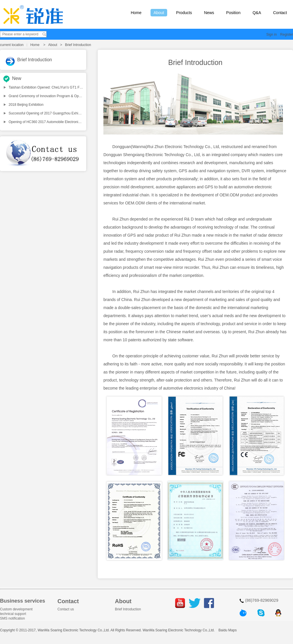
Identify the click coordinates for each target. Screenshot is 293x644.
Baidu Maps (228, 630)
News (209, 13)
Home (136, 13)
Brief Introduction (35, 60)
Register (287, 34)
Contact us (66, 609)
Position (233, 13)
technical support (13, 614)
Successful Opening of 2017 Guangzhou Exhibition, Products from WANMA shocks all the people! (83, 113)
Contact (280, 13)
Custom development (16, 609)
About (159, 13)
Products (184, 13)
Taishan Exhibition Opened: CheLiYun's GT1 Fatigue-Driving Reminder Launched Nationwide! (80, 87)
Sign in (272, 34)
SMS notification (12, 618)
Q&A (257, 13)
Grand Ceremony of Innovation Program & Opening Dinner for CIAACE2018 (67, 96)
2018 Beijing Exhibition (26, 105)
